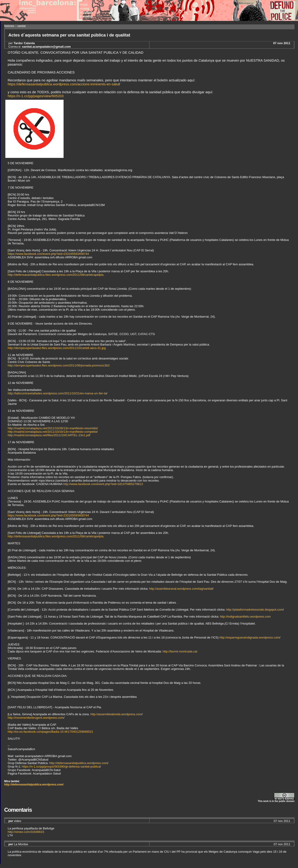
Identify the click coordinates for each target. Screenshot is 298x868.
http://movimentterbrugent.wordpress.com (36, 718)
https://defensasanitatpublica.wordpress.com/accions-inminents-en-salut (63, 84)
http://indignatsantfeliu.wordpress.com (245, 617)
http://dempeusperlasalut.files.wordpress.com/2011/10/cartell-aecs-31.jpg (57, 348)
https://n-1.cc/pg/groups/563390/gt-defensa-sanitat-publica (61, 767)
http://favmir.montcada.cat (180, 651)
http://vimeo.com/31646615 (26, 832)
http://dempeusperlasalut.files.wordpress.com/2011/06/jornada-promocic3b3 (59, 365)
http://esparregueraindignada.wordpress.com (249, 637)
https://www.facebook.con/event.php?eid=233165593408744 (48, 254)
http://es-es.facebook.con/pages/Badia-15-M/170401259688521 (50, 732)
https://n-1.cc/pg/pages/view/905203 (36, 96)
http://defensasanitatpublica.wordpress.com (78, 763)
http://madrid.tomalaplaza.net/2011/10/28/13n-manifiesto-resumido (52, 428)
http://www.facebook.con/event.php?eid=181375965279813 (103, 484)
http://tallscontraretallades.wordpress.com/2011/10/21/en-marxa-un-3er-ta (57, 393)
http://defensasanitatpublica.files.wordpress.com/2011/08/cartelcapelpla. (56, 275)
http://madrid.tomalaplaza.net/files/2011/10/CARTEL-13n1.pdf (49, 435)
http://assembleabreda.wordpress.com (116, 714)
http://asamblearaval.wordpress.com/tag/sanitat (181, 589)
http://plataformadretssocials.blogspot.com (254, 610)
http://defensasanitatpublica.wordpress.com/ (34, 785)
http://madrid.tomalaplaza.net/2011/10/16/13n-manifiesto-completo (52, 432)
